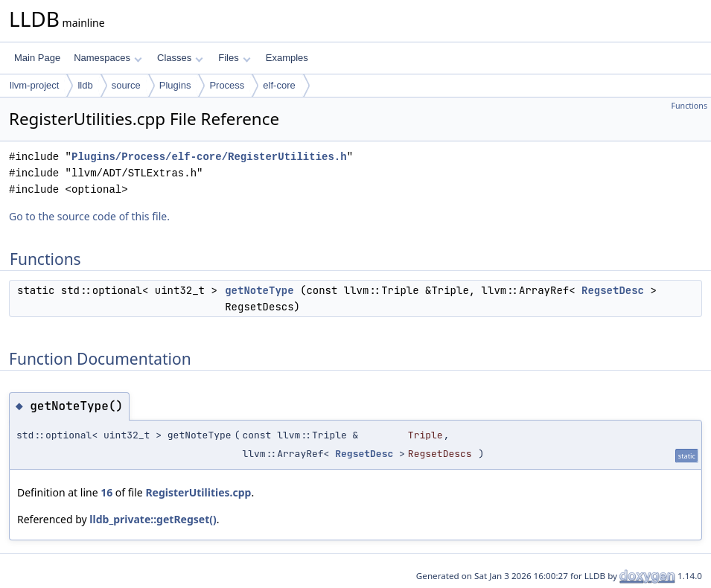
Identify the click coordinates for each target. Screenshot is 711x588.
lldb (85, 85)
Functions (689, 106)
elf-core (279, 85)
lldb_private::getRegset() (153, 519)
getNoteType (259, 290)
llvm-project (34, 85)
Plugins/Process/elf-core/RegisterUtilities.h (209, 157)
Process (227, 85)
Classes (180, 58)
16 (106, 492)
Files (234, 58)
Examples (287, 58)
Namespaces (108, 58)
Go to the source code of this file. (89, 216)
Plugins (175, 85)
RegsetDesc (613, 290)
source (126, 85)
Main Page (37, 58)
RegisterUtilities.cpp (198, 492)
